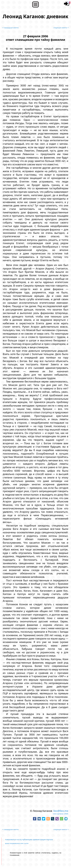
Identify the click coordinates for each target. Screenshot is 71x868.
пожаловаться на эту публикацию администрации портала (29, 840)
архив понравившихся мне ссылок (17, 843)
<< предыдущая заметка (10, 28)
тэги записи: (58, 814)
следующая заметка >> (61, 28)
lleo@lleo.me (61, 811)
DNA (66, 814)
